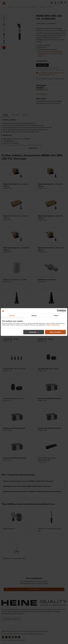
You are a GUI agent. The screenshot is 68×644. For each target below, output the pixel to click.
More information (53, 325)
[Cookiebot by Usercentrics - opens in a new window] (58, 311)
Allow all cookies (55, 332)
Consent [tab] (12, 316)
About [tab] (56, 316)
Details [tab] (34, 316)
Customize (34, 332)
